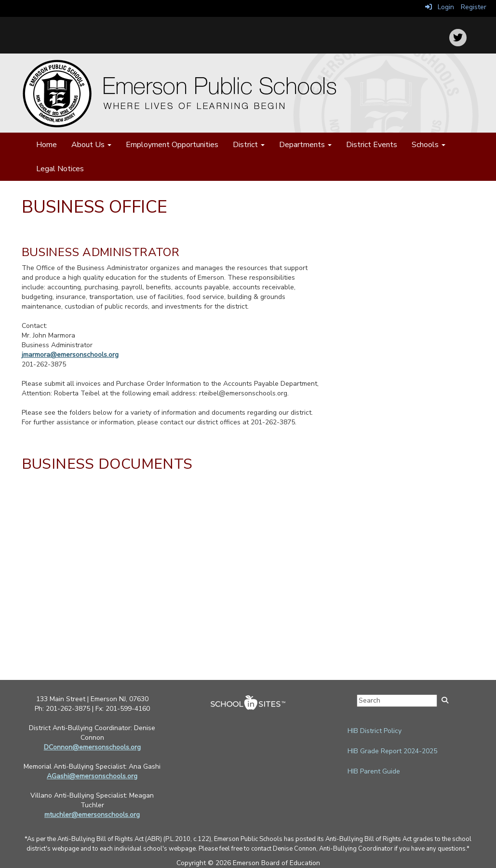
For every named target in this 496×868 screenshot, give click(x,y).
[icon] (458, 38)
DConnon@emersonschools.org (92, 747)
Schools (429, 145)
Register (474, 7)
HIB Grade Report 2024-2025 (392, 751)
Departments (305, 145)
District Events (372, 145)
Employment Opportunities (172, 145)
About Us (91, 145)
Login (440, 7)
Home (47, 145)
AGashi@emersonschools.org (92, 776)
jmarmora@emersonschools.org (70, 355)
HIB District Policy (375, 731)
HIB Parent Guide (374, 771)
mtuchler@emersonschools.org (92, 815)
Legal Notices (60, 169)
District (249, 145)
